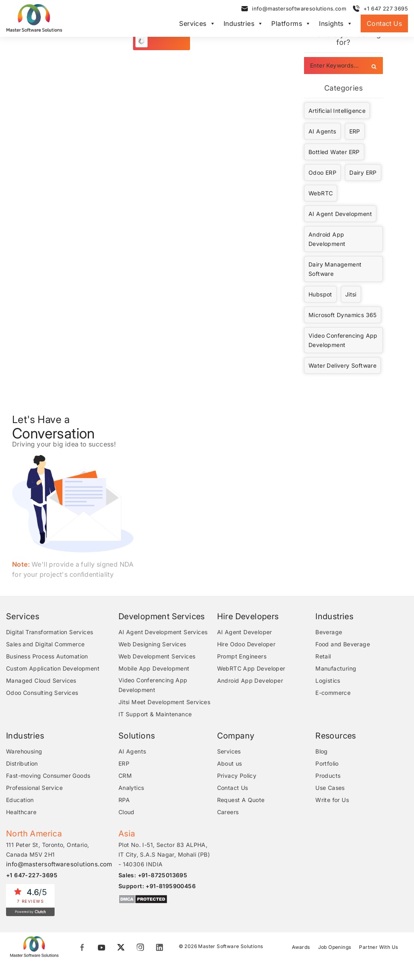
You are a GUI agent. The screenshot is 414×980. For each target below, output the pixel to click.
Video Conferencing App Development (343, 340)
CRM (127, 776)
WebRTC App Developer (252, 668)
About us (230, 763)
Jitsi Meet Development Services (166, 702)
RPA (126, 800)
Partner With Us (378, 947)
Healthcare (21, 812)
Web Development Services (159, 656)
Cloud (128, 812)
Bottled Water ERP (334, 152)
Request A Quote (242, 800)
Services (197, 23)
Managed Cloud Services (41, 680)
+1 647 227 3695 (386, 8)
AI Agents (322, 131)
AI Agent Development (340, 214)
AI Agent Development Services (165, 632)
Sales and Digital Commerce (45, 644)
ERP (355, 131)
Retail (324, 656)
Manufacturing (337, 668)
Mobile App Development (156, 668)
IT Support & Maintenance (157, 714)
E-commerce (334, 693)
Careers (229, 812)
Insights (336, 23)
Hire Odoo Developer (247, 644)
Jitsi (351, 294)
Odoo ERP (322, 173)
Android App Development (327, 239)
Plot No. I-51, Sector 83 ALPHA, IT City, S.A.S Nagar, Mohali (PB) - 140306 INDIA (166, 854)
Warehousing (24, 751)
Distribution (22, 763)
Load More (166, 41)
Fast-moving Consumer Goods (48, 776)
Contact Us (384, 23)
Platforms (291, 23)
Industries (243, 23)
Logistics (329, 680)
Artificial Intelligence (337, 111)
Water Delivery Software (342, 365)
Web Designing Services (154, 644)
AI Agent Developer (245, 632)
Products (329, 776)
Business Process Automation (47, 656)
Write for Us (333, 800)
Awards (301, 947)
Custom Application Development (53, 668)
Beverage (330, 632)
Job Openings (335, 947)
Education (20, 800)
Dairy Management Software (335, 269)
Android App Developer (251, 680)
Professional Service (34, 788)
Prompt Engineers (243, 656)
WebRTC (321, 193)
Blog (322, 751)
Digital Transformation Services (50, 632)
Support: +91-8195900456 (159, 886)
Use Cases (331, 788)
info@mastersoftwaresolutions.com (299, 8)
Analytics (133, 788)
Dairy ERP (363, 173)
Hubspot (320, 294)
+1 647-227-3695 (32, 875)
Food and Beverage (343, 644)
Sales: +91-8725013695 (154, 875)
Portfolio (328, 763)
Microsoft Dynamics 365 (343, 315)
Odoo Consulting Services (42, 693)
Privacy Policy (238, 776)
